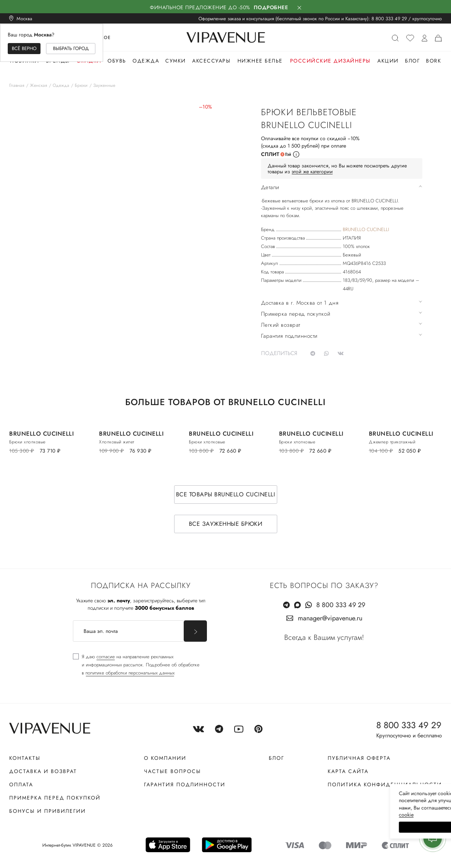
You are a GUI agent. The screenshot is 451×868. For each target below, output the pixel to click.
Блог (412, 61)
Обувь (117, 61)
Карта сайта (348, 771)
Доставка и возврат (43, 771)
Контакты (25, 758)
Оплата (21, 784)
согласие (106, 657)
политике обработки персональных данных (130, 673)
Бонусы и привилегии (47, 811)
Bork (434, 61)
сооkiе (306, 815)
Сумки (176, 61)
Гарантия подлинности (185, 784)
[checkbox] (136, 665)
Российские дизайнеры (330, 61)
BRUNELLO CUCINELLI (366, 229)
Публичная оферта (359, 758)
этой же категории (312, 171)
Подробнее (271, 7)
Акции (388, 61)
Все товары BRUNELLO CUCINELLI (226, 494)
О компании (165, 758)
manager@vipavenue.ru (330, 618)
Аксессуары (211, 61)
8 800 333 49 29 (389, 19)
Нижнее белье (260, 61)
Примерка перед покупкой (55, 798)
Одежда (146, 61)
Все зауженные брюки (226, 524)
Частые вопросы (172, 771)
